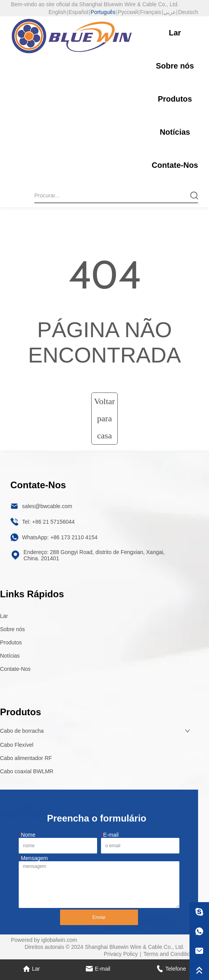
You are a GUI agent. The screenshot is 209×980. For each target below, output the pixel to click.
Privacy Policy (121, 954)
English (57, 12)
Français (151, 12)
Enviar (99, 917)
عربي (170, 12)
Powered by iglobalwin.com (44, 940)
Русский (128, 12)
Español (79, 12)
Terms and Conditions (170, 954)
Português (103, 12)
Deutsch (188, 12)
